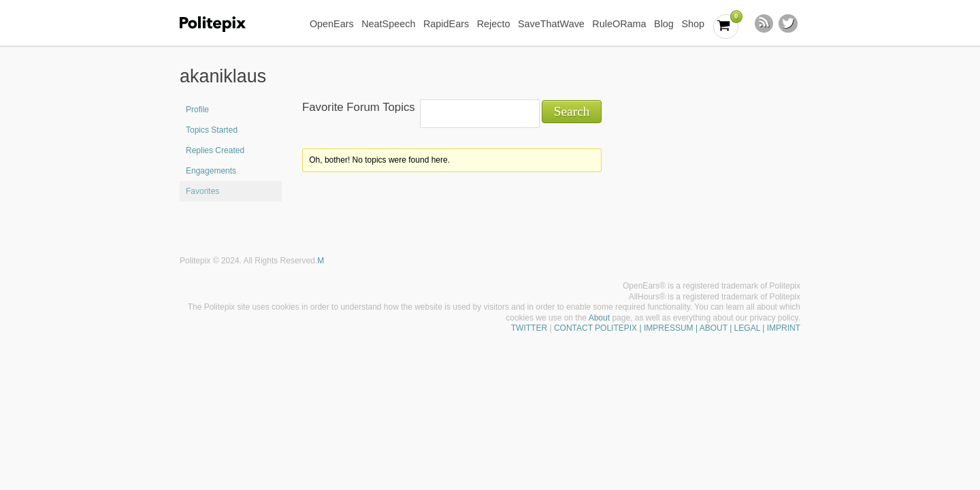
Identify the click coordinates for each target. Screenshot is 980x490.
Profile (197, 110)
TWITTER (529, 328)
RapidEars (446, 24)
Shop (693, 24)
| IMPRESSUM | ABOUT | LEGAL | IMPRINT (719, 328)
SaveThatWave (551, 24)
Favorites (202, 191)
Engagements (211, 171)
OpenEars (332, 24)
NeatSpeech (388, 24)
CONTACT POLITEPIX (595, 328)
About (599, 318)
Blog (664, 24)
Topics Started (212, 130)
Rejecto (494, 24)
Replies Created (215, 150)
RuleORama (619, 24)
